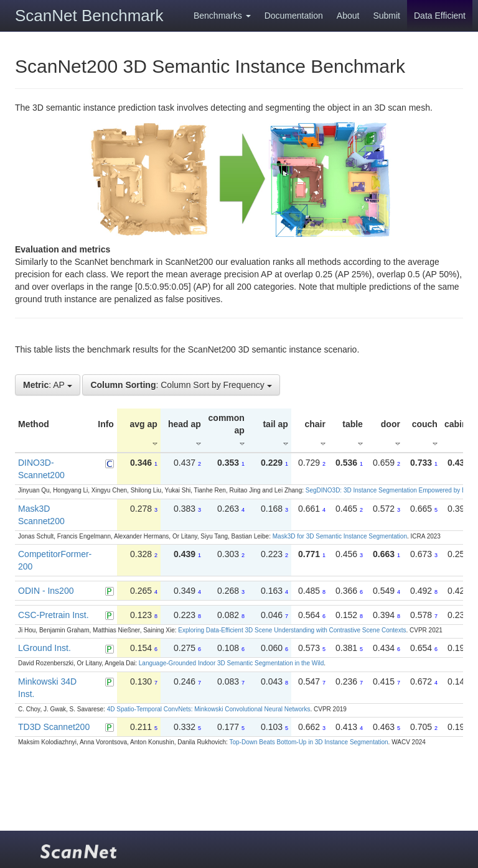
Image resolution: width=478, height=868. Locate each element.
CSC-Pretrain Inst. (54, 615)
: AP (48, 385)
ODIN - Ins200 (46, 591)
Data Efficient (440, 16)
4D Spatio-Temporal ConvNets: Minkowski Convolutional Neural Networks (209, 709)
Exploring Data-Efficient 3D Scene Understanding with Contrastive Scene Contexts (292, 630)
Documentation (294, 16)
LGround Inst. (45, 648)
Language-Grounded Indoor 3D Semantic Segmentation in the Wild (231, 663)
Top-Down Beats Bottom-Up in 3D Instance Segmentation (308, 742)
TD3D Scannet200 (54, 727)
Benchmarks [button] (222, 16)
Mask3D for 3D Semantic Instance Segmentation (340, 536)
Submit (387, 16)
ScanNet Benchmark (89, 16)
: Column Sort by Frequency (181, 385)
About (348, 16)
